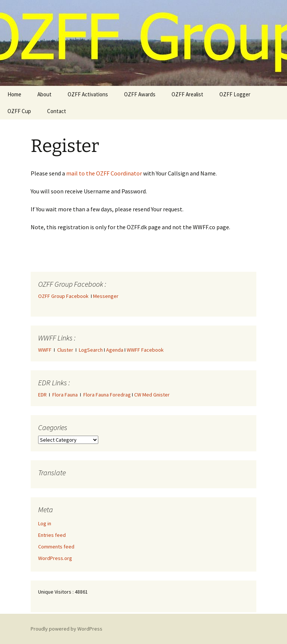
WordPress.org (55, 558)
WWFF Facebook (145, 350)
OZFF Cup (19, 111)
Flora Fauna (65, 395)
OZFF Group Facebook (64, 296)
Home (14, 94)
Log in (45, 523)
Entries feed (52, 535)
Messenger (106, 296)
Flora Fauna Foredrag (107, 395)
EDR (42, 395)
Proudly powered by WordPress (67, 629)
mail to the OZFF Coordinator (104, 173)
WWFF (45, 350)
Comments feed (56, 547)
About (44, 94)
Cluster (65, 350)
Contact (57, 111)
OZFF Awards (140, 94)
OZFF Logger (235, 94)
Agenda (115, 350)
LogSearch (91, 350)
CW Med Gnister (152, 395)
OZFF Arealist (187, 94)
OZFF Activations (88, 94)
